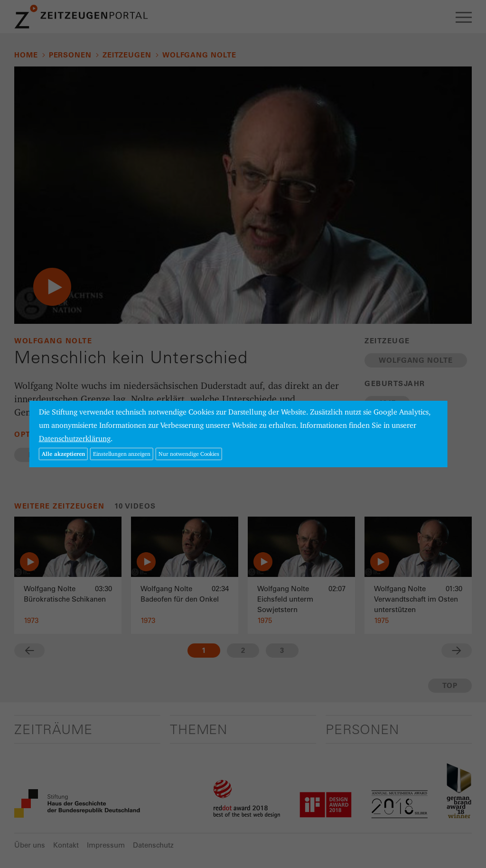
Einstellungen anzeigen (122, 454)
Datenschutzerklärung (75, 439)
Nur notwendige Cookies (189, 454)
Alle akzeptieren (63, 454)
